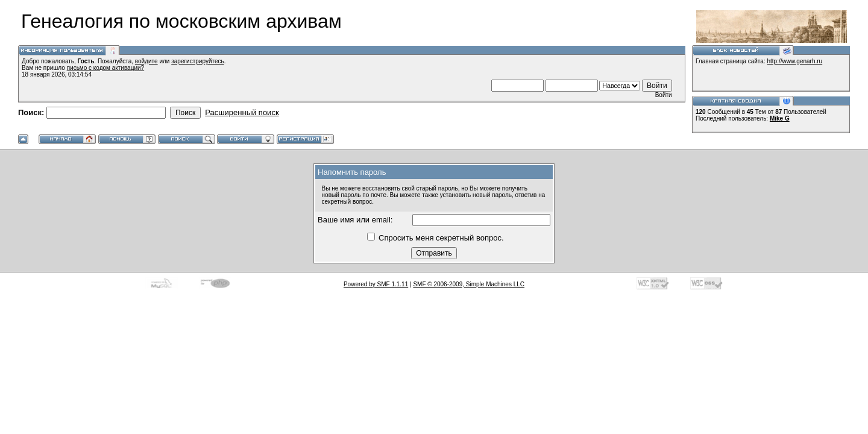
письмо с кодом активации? (106, 68)
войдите (146, 61)
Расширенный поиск (242, 112)
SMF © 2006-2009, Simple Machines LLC (469, 284)
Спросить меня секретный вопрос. (436, 238)
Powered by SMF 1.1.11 (376, 284)
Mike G (780, 118)
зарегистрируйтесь (198, 61)
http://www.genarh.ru (794, 61)
